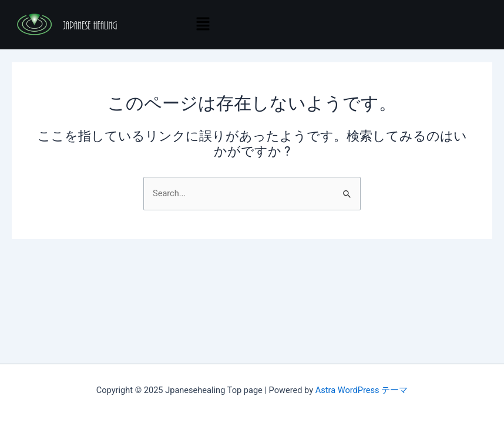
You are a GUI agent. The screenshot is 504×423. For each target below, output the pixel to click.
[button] (203, 25)
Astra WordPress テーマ (362, 390)
